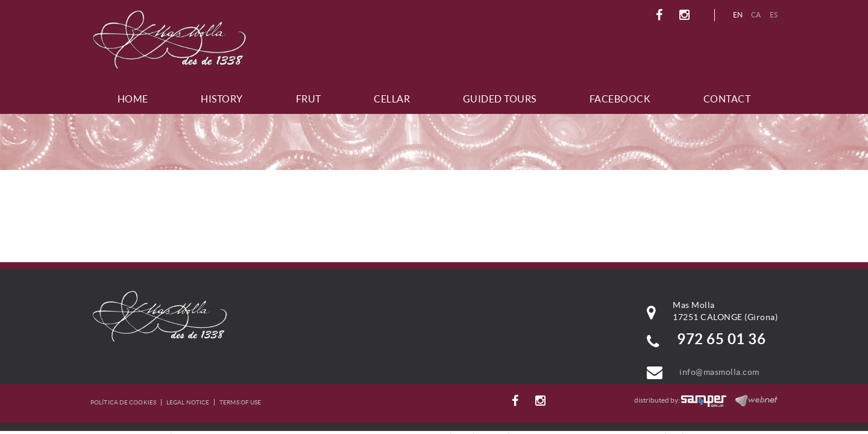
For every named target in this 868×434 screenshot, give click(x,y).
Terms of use (240, 402)
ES (774, 15)
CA (756, 15)
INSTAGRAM (686, 15)
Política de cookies (123, 402)
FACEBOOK (661, 15)
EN (738, 15)
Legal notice (188, 402)
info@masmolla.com (719, 372)
